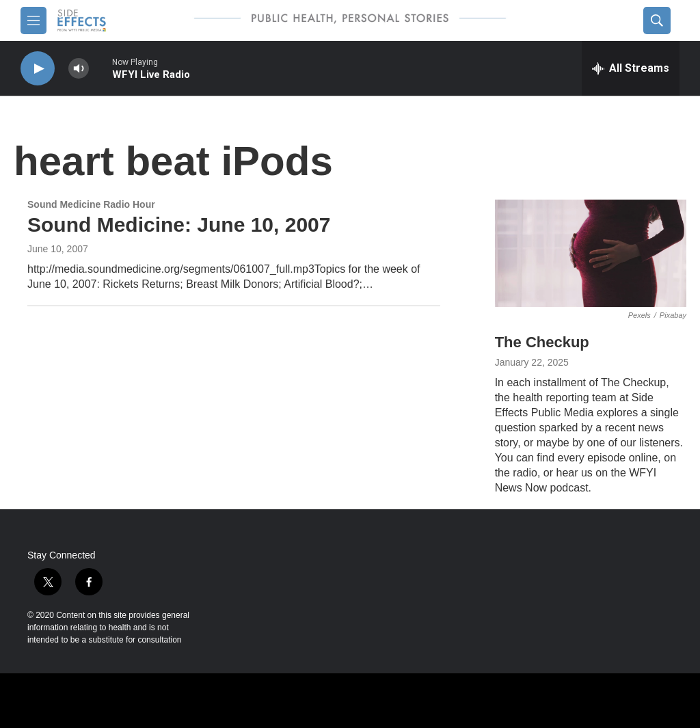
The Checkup (542, 342)
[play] (38, 69)
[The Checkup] (591, 254)
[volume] (79, 69)
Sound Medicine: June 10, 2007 (179, 225)
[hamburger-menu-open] (33, 21)
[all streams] (631, 68)
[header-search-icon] (657, 21)
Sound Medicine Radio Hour (91, 204)
